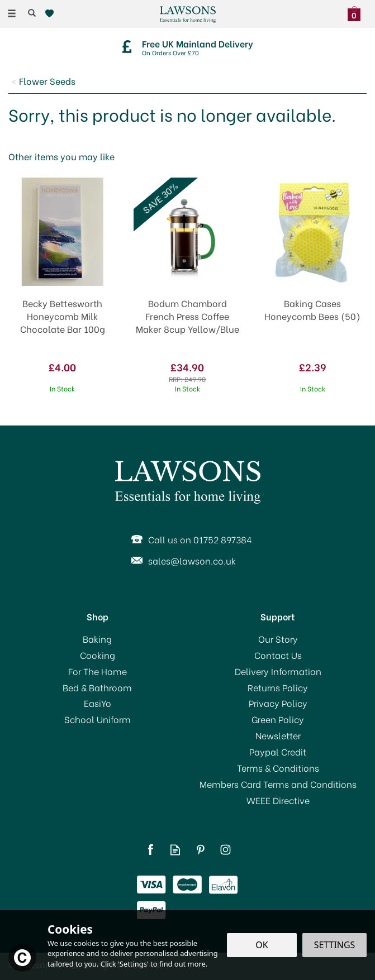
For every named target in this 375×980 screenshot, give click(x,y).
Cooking (98, 655)
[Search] (32, 13)
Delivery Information (278, 671)
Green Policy (278, 719)
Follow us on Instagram (226, 850)
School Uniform (98, 719)
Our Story (278, 639)
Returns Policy (278, 687)
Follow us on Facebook (150, 850)
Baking (97, 639)
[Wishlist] (52, 14)
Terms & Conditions (278, 768)
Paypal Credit (278, 752)
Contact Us (278, 655)
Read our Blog (175, 850)
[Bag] (357, 12)
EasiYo (98, 703)
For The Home (98, 671)
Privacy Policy (278, 703)
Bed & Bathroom (97, 687)
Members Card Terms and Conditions (278, 784)
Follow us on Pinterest (200, 850)
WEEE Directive (278, 800)
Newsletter (278, 735)
